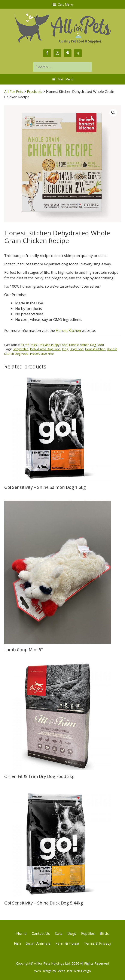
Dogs (72, 933)
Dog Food (77, 349)
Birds (104, 933)
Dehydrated (21, 349)
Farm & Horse (67, 943)
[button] (113, 113)
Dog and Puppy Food (53, 345)
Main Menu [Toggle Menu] (62, 79)
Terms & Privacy (98, 943)
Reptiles (88, 933)
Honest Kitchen (68, 330)
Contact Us (41, 933)
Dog (65, 349)
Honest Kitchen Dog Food (86, 345)
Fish (17, 943)
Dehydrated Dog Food (45, 349)
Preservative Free (42, 354)
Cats (59, 933)
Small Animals (38, 943)
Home (21, 933)
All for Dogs (29, 345)
